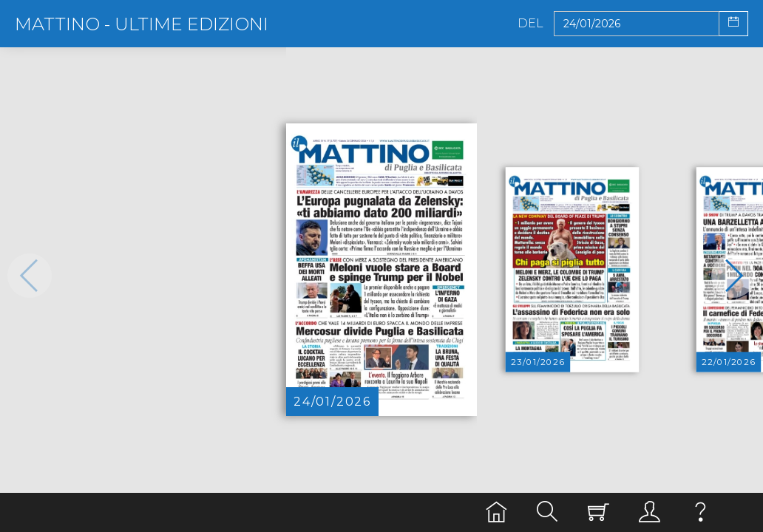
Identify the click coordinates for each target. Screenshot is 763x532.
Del (530, 24)
